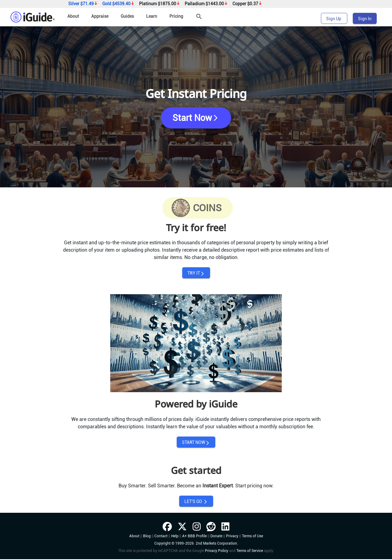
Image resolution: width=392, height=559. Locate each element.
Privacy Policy (217, 551)
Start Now (196, 118)
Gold (118, 4)
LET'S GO (196, 502)
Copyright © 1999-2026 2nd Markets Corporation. (196, 543)
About (73, 16)
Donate (216, 536)
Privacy (232, 536)
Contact (161, 536)
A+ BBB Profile (194, 536)
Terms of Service (250, 551)
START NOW (196, 443)
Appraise (100, 16)
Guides (127, 16)
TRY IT (196, 273)
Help (175, 536)
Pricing (176, 16)
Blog (147, 536)
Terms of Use (253, 536)
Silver (83, 4)
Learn (152, 16)
